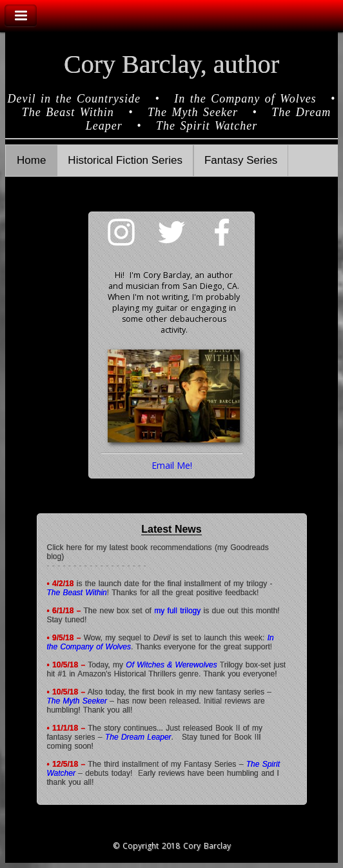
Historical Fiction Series (125, 160)
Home (31, 160)
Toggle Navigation (21, 16)
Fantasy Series (241, 160)
